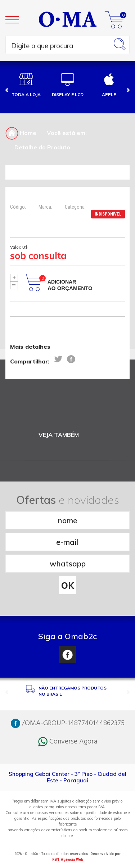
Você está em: (67, 133)
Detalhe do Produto (42, 147)
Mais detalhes (30, 347)
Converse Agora (68, 742)
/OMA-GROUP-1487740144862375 (68, 723)
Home (21, 133)
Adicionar (70, 285)
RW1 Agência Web (68, 860)
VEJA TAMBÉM (59, 435)
